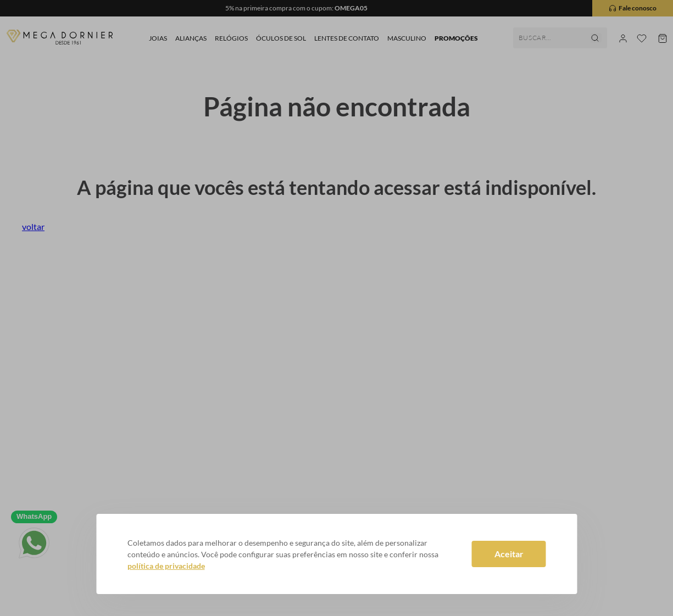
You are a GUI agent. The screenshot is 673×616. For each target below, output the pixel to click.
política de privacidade (166, 566)
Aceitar (509, 554)
